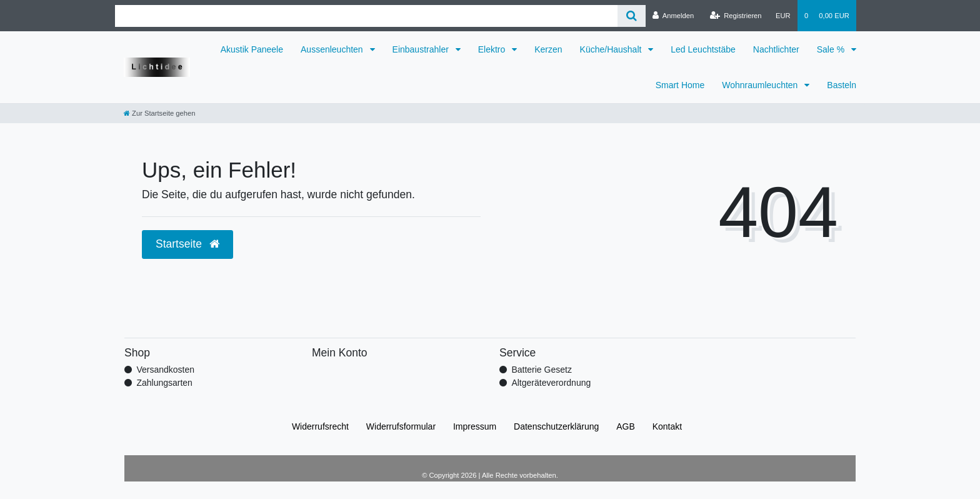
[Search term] (366, 16)
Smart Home (680, 85)
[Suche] (632, 16)
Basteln (842, 85)
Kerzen (548, 49)
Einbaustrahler (422, 49)
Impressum (475, 426)
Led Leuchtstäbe (703, 49)
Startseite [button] (187, 244)
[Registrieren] (735, 16)
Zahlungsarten (164, 383)
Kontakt (667, 426)
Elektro (493, 49)
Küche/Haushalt (612, 49)
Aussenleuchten (333, 49)
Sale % (832, 49)
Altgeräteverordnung (551, 383)
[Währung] (783, 16)
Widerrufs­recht (320, 426)
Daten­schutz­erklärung (556, 426)
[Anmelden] (673, 16)
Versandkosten (165, 370)
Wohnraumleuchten (761, 85)
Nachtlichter (776, 49)
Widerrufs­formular (401, 426)
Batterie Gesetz (542, 370)
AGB (626, 426)
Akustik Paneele (252, 49)
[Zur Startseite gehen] (159, 113)
